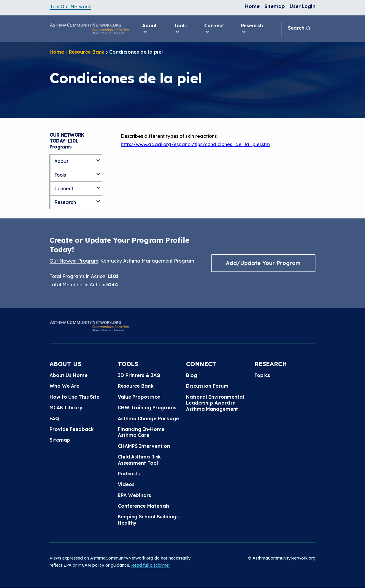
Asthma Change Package (148, 418)
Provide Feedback (72, 429)
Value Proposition (139, 397)
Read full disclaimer (151, 565)
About (150, 29)
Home (252, 6)
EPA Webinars (134, 495)
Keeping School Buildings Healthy (148, 520)
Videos (126, 484)
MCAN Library (66, 408)
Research (252, 29)
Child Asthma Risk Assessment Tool (139, 460)
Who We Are (64, 386)
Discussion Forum (207, 386)
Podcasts (129, 474)
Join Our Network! (70, 7)
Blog (192, 375)
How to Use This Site (74, 397)
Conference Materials (144, 506)
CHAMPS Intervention (144, 446)
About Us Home (69, 375)
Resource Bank (87, 52)
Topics (262, 375)
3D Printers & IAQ (139, 375)
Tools (181, 29)
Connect (214, 29)
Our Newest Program (74, 261)
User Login (303, 6)
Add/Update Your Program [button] (263, 263)
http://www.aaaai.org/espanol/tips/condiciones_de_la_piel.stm (195, 144)
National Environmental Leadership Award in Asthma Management (215, 403)
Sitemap (275, 6)
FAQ (54, 418)
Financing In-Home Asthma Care (141, 432)
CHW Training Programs (147, 408)
